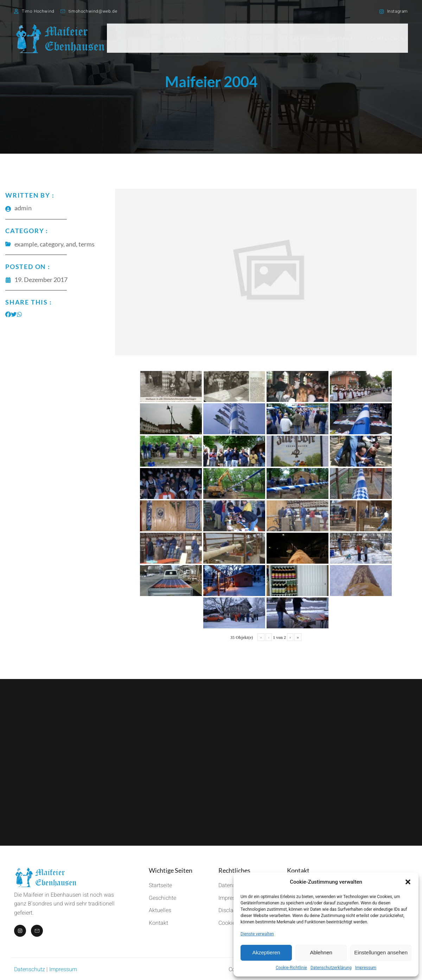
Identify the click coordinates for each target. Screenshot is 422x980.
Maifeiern (296, 38)
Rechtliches (387, 38)
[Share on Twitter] (14, 314)
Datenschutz (30, 969)
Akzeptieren (266, 952)
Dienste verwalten (257, 934)
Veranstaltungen (238, 38)
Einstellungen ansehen (381, 952)
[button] (408, 882)
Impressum (366, 968)
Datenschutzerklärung (331, 968)
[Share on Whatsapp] (19, 314)
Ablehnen (321, 952)
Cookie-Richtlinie (291, 968)
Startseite (181, 38)
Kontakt (340, 38)
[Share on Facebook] (8, 314)
